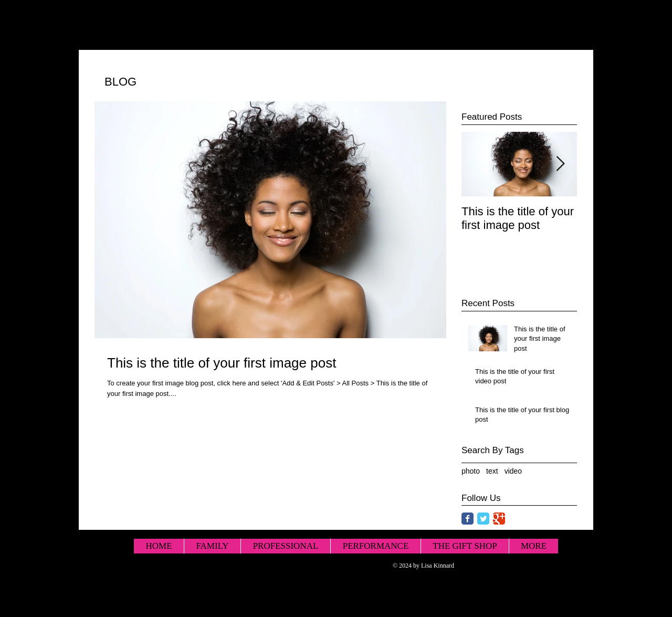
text (492, 471)
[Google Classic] (499, 519)
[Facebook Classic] (468, 519)
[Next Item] (560, 164)
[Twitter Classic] (483, 519)
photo (471, 471)
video (513, 471)
